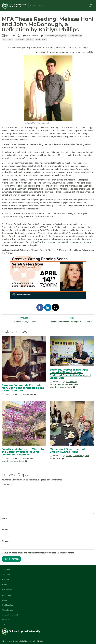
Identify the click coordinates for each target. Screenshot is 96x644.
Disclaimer (5, 620)
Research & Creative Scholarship (61, 387)
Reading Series (41, 39)
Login (4, 625)
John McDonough (75, 36)
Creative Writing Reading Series (56, 36)
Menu (91, 7)
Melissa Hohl (20, 39)
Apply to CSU (6, 595)
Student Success (56, 458)
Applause (69, 456)
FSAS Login (6, 574)
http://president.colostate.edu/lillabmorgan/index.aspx (67, 242)
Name (5, 518)
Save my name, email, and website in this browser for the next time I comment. (39, 553)
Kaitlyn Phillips (8, 39)
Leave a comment (30, 36)
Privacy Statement (8, 610)
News (32, 394)
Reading (30, 39)
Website (5, 541)
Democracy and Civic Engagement (62, 384)
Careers (4, 600)
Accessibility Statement (10, 615)
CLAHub (5, 584)
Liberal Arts (6, 569)
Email (5, 530)
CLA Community (23, 394)
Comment (7, 484)
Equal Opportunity (8, 605)
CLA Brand (5, 579)
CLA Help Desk (7, 589)
